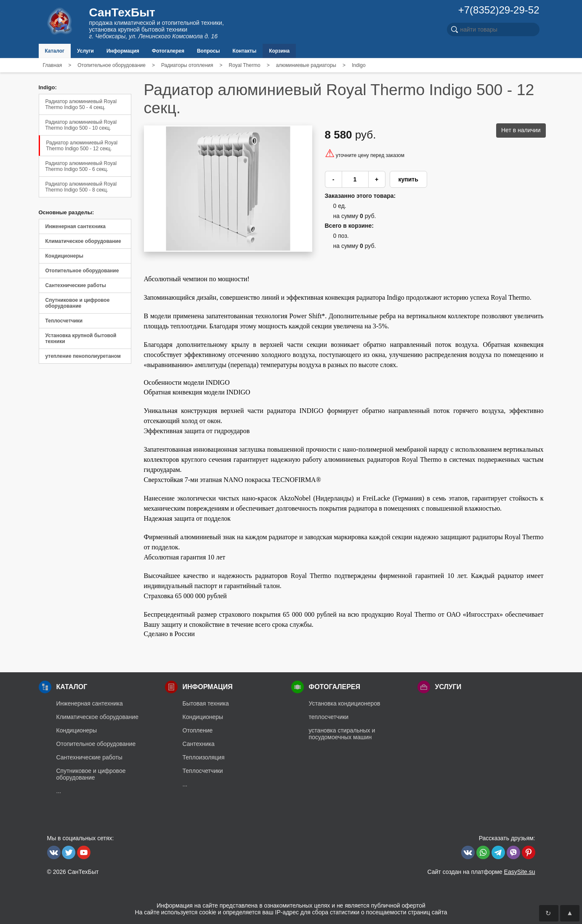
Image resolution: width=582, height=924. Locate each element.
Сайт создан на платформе (481, 872)
